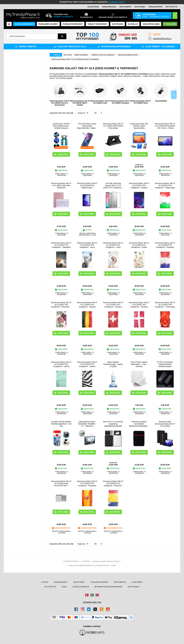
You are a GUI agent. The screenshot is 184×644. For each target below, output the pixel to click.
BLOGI (64, 587)
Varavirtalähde (151, 24)
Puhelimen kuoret (48, 24)
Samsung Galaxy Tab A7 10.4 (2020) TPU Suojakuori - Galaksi (139, 185)
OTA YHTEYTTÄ (171, 7)
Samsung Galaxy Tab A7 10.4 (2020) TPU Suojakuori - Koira (113, 245)
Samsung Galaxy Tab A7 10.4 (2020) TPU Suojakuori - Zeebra (87, 364)
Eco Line (170, 24)
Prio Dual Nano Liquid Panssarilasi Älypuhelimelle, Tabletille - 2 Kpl (87, 126)
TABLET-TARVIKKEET (97, 24)
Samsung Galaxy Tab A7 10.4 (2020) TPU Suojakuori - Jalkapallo (61, 245)
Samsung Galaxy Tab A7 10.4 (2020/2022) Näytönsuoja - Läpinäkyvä (87, 185)
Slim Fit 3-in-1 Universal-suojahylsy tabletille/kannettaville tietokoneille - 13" (113, 424)
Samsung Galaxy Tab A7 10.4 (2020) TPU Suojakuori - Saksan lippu (87, 305)
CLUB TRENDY (137, 582)
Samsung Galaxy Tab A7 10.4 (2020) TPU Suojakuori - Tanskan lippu (139, 305)
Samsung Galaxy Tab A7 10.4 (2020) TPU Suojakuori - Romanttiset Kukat (61, 305)
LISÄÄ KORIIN (114, 154)
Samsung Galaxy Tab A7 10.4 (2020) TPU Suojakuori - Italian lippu (165, 185)
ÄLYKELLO (133, 24)
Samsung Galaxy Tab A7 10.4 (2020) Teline (141, 94)
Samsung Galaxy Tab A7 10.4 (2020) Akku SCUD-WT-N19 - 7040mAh (61, 483)
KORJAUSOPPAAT (155, 7)
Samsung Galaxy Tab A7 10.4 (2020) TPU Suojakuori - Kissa (87, 245)
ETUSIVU (45, 582)
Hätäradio (117, 24)
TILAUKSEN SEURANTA (99, 582)
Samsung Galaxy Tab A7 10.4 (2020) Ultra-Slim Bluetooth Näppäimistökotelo (61, 185)
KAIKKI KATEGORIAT (24, 24)
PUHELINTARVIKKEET (73, 24)
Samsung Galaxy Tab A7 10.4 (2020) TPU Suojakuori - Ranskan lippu (165, 245)
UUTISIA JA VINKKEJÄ (81, 587)
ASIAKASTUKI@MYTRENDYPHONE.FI (106, 561)
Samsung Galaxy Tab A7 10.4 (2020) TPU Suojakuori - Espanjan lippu (87, 483)
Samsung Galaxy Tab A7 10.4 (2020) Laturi (100, 94)
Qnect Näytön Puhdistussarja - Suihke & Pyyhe (113, 364)
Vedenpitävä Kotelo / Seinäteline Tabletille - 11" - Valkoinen (87, 424)
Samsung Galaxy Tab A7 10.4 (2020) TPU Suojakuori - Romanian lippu (113, 483)
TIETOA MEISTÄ (125, 7)
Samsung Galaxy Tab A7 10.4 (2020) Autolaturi (121, 94)
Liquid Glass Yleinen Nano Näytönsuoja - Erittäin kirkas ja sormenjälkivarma (61, 126)
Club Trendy (140, 7)
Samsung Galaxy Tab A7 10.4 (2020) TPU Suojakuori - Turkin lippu (165, 305)
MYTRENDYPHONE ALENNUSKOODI (108, 587)
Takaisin (57, 55)
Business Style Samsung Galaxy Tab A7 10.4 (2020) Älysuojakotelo (165, 424)
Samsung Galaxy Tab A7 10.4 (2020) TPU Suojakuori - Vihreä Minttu (61, 364)
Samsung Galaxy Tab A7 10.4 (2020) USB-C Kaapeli (80, 95)
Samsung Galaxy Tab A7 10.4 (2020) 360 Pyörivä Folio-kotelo (113, 126)
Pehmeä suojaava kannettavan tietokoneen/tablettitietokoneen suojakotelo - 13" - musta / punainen (139, 424)
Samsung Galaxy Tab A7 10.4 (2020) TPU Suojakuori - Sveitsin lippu (113, 305)
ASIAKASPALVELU (109, 7)
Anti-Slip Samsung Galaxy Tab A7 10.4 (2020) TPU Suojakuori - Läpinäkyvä (113, 185)
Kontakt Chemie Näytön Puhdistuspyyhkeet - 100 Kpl (61, 424)
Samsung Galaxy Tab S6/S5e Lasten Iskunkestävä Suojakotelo (139, 126)
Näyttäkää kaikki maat (92, 602)
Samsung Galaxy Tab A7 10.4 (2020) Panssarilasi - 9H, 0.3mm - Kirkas (165, 126)
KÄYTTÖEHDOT (134, 587)
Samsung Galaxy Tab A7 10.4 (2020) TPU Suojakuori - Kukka (139, 245)
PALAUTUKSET (93, 7)
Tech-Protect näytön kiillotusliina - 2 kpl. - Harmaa (139, 364)
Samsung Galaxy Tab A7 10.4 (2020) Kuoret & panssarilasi (60, 95)
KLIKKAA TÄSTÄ (117, 2)
